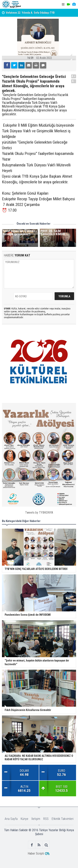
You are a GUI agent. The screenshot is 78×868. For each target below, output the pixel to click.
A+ (74, 76)
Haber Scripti (36, 853)
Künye (24, 819)
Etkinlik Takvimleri (63, 819)
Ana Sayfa (11, 819)
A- (74, 81)
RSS (46, 819)
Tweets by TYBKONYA (39, 513)
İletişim (36, 819)
